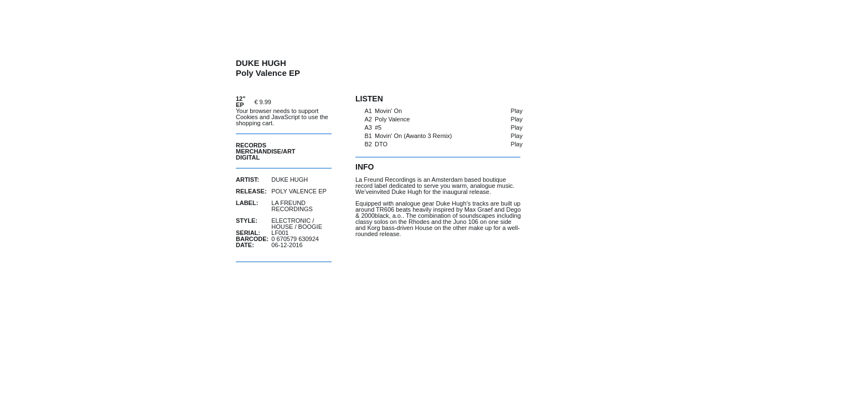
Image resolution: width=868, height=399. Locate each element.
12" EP (241, 102)
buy (304, 102)
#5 (378, 127)
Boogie (310, 227)
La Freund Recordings (292, 206)
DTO (381, 144)
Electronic (291, 221)
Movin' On (388, 111)
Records (251, 145)
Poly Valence (392, 119)
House (282, 227)
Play (517, 111)
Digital (248, 157)
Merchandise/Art (266, 151)
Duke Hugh (290, 180)
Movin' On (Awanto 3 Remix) (413, 136)
